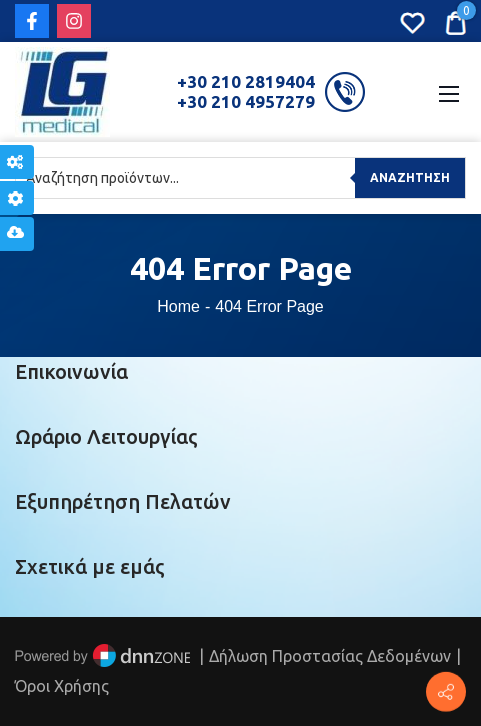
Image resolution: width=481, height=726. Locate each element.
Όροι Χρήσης (62, 686)
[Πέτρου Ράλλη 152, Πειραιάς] (446, 692)
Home (178, 306)
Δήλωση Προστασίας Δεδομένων (330, 656)
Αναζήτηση (410, 177)
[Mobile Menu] (449, 92)
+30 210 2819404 (246, 81)
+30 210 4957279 (246, 101)
